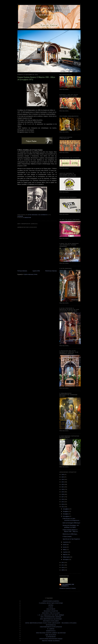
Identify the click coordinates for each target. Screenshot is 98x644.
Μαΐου (65, 550)
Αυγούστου (66, 542)
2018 (63, 494)
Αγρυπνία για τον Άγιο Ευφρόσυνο (71, 539)
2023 (63, 482)
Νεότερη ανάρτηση (22, 271)
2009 (63, 570)
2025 (63, 477)
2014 (63, 504)
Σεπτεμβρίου (66, 516)
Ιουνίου (65, 547)
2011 (63, 565)
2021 (63, 487)
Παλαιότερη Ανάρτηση (51, 271)
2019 (63, 492)
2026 (63, 474)
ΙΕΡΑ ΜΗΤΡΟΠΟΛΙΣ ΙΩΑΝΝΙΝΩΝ (51, 619)
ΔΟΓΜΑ (51, 605)
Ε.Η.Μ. (51, 607)
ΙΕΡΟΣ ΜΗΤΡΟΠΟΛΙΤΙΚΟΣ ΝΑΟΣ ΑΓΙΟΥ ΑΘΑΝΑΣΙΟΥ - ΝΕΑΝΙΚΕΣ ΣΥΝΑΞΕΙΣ (51, 623)
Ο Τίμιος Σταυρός (67, 536)
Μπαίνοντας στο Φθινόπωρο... (70, 534)
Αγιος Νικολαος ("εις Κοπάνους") (68, 585)
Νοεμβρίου (66, 511)
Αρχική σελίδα (36, 271)
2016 (63, 499)
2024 (63, 479)
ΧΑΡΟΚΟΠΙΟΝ (51, 637)
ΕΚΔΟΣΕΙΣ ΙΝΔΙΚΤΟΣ (51, 611)
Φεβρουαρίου (67, 557)
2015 (63, 502)
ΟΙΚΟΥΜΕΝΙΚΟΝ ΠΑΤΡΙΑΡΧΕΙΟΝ (51, 627)
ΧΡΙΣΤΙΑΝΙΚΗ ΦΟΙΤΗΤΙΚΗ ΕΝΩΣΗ (51, 639)
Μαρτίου (65, 554)
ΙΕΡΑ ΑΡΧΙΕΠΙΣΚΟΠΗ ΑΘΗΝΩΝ (51, 617)
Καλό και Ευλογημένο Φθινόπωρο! (71, 523)
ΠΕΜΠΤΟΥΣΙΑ (51, 631)
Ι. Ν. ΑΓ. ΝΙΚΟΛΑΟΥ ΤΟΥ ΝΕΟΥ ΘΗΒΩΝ (51, 615)
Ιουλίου (65, 545)
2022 (63, 484)
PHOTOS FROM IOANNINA (51, 641)
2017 (63, 497)
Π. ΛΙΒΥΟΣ (51, 629)
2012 (63, 562)
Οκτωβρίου (66, 514)
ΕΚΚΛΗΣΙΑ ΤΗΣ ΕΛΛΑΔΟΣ (51, 613)
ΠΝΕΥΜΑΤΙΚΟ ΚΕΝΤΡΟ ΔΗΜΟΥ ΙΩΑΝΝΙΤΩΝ (51, 633)
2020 (63, 489)
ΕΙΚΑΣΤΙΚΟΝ (51, 609)
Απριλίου (65, 552)
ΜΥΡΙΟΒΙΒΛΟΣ (51, 625)
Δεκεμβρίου (66, 509)
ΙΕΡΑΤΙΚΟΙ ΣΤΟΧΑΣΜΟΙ (51, 621)
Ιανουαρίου (66, 559)
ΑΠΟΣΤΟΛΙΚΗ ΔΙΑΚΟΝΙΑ (51, 601)
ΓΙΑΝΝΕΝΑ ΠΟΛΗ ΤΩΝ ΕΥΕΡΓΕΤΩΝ (51, 603)
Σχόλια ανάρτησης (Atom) (31, 274)
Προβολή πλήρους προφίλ (68, 588)
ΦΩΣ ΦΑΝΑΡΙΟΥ (51, 635)
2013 (63, 507)
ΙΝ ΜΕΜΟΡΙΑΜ (27, 218)
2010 (63, 567)
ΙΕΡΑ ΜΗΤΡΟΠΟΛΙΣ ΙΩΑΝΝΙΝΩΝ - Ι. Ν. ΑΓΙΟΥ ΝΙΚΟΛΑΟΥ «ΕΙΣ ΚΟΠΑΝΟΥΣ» (49, 12)
